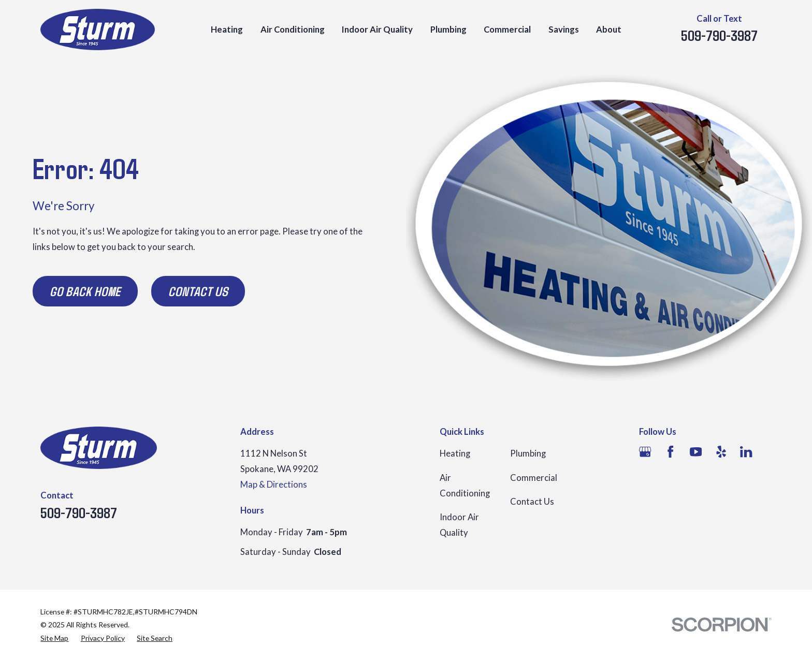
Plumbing (528, 453)
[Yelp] (721, 452)
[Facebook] (670, 452)
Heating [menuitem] (227, 30)
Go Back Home (85, 291)
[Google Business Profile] (645, 452)
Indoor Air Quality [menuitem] (377, 30)
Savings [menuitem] (564, 30)
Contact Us (198, 291)
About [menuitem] (609, 30)
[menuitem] (54, 638)
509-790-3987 (719, 35)
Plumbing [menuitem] (448, 30)
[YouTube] (696, 452)
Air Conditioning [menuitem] (293, 30)
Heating (455, 453)
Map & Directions (274, 485)
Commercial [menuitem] (507, 30)
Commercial (534, 478)
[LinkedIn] (746, 452)
